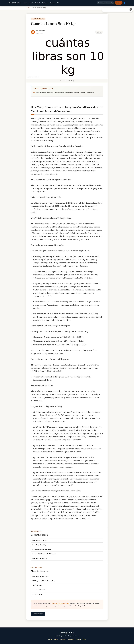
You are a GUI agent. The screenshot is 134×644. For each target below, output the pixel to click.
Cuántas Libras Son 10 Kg (60, 603)
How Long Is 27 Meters (40, 540)
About (31, 3)
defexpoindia (15, 3)
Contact (37, 3)
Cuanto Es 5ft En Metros (40, 590)
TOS (58, 3)
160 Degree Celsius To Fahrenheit (44, 581)
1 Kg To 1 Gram (37, 585)
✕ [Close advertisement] (131, 9)
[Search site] (105, 3)
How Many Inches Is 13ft (40, 576)
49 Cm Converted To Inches (42, 549)
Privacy (53, 3)
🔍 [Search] (112, 3)
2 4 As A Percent (38, 594)
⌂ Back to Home (38, 614)
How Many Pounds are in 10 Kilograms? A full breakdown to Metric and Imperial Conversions (65, 93)
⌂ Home (118, 3)
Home (25, 3)
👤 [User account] (124, 3)
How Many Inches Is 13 (40, 558)
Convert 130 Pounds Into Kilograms (44, 554)
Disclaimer (45, 3)
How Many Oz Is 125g (39, 545)
